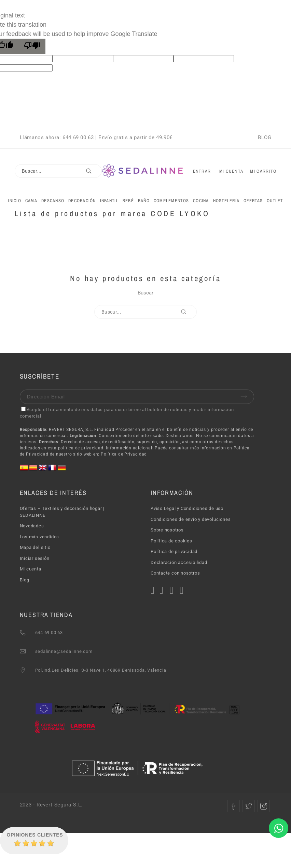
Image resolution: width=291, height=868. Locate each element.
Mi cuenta (31, 569)
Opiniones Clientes (35, 835)
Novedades (32, 526)
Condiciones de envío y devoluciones (191, 519)
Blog (25, 580)
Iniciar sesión (35, 558)
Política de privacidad (174, 551)
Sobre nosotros (167, 530)
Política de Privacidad (124, 454)
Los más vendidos (39, 537)
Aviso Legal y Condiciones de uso (187, 508)
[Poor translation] (32, 46)
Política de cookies (171, 541)
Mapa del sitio (35, 547)
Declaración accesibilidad (179, 562)
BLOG (265, 137)
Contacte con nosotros (175, 573)
